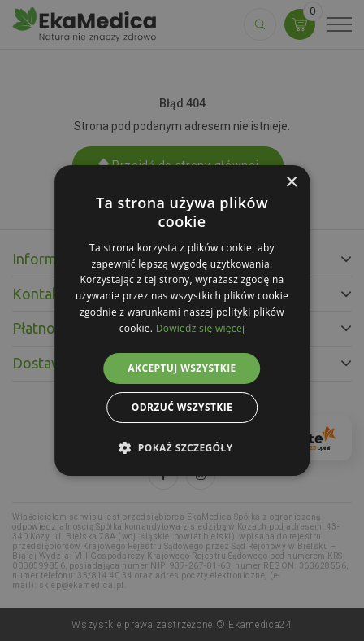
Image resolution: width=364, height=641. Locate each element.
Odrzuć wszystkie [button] (182, 407)
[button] (182, 447)
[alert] (182, 320)
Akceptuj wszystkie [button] (182, 368)
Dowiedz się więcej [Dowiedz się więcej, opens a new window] (201, 328)
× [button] (291, 183)
